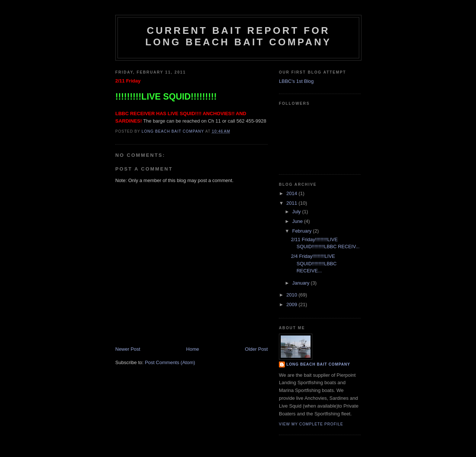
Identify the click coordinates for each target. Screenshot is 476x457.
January (302, 283)
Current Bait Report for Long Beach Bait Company (238, 36)
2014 (292, 193)
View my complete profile (311, 424)
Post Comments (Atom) (170, 362)
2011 (292, 203)
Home (193, 349)
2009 (292, 304)
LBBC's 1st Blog (296, 81)
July (297, 212)
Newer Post (128, 349)
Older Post (256, 349)
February (303, 231)
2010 (292, 295)
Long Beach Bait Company (318, 364)
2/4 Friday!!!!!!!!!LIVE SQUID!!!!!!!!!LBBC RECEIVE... (314, 263)
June (298, 221)
